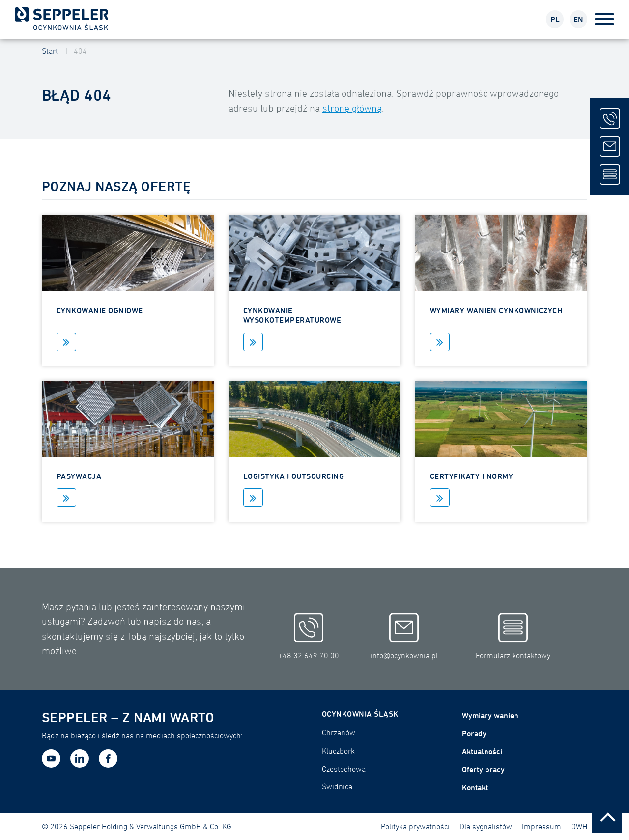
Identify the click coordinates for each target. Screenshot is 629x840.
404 (80, 51)
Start (50, 51)
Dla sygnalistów (486, 826)
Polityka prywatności (415, 826)
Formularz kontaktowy (513, 636)
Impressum (542, 826)
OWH (579, 826)
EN (578, 19)
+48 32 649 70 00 (309, 636)
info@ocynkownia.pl (404, 636)
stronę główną (352, 108)
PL (555, 19)
